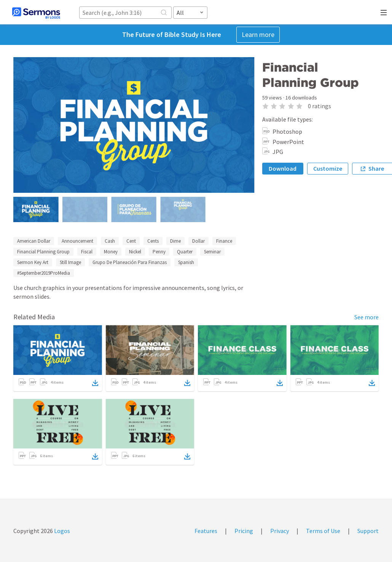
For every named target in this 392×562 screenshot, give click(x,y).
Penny (159, 252)
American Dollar (34, 241)
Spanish (186, 262)
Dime (175, 241)
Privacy (280, 531)
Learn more (258, 34)
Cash (110, 241)
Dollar (198, 241)
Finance (224, 241)
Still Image (70, 262)
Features (206, 531)
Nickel (135, 252)
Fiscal (87, 252)
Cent (131, 241)
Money (111, 252)
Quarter (185, 252)
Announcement (77, 241)
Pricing (244, 531)
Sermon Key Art (33, 262)
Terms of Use (323, 531)
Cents (153, 241)
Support (368, 531)
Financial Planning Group (43, 252)
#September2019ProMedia (44, 273)
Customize (328, 168)
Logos (61, 531)
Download (283, 168)
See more (367, 317)
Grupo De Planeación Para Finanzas (130, 262)
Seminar (212, 252)
